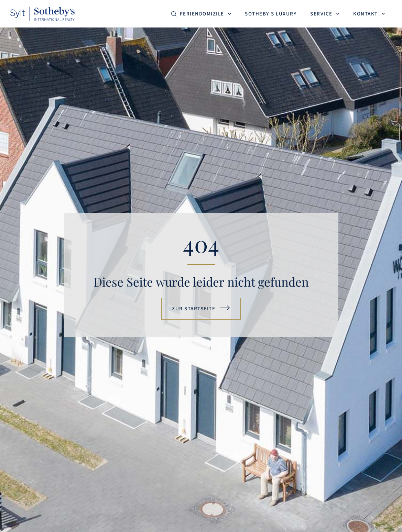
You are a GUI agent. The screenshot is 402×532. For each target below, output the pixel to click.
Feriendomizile (206, 14)
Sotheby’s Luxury (271, 14)
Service (325, 14)
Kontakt (369, 14)
